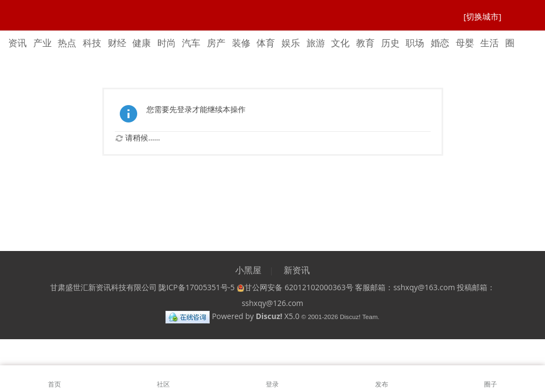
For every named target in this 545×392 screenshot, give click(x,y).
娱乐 (291, 43)
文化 (340, 43)
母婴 (465, 43)
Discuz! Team (359, 317)
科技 (92, 43)
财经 (117, 43)
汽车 (191, 43)
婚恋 (440, 43)
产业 (42, 43)
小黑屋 (248, 270)
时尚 (167, 43)
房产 (216, 43)
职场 (415, 43)
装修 (241, 43)
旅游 (316, 43)
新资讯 (297, 270)
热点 (67, 43)
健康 (142, 43)
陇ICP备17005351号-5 (197, 287)
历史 (390, 43)
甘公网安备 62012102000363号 (295, 287)
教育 (365, 43)
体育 (266, 43)
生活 (489, 43)
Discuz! (269, 316)
